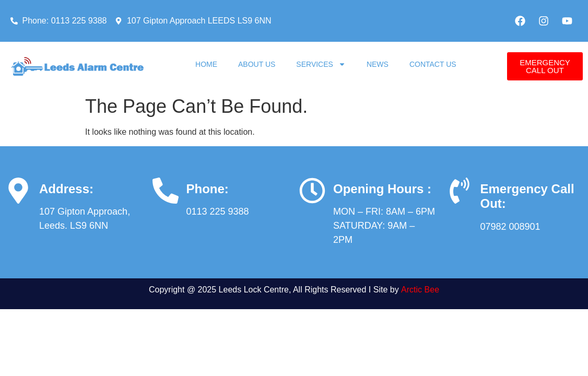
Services (321, 64)
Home (206, 64)
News (378, 64)
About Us (257, 64)
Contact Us (433, 64)
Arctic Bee (420, 290)
